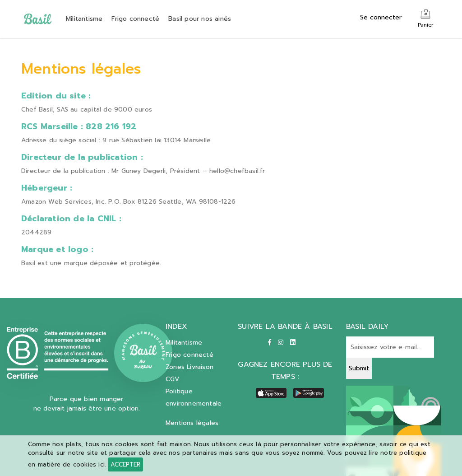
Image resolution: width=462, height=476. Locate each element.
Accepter (125, 464)
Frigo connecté (135, 19)
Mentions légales (192, 423)
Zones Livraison (189, 367)
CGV (173, 379)
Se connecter (381, 17)
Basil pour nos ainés (200, 19)
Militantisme (84, 19)
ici (102, 464)
